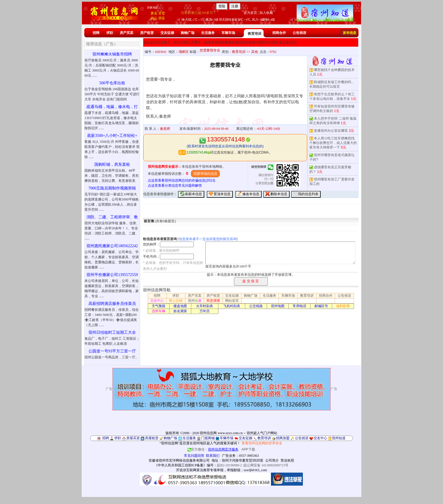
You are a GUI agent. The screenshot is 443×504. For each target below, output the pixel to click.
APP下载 (248, 449)
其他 (255, 52)
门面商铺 (208, 438)
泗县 (162, 18)
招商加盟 (283, 438)
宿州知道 (339, 438)
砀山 (154, 18)
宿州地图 (278, 306)
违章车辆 (158, 311)
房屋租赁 (152, 438)
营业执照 (287, 460)
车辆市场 (228, 33)
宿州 (195, 301)
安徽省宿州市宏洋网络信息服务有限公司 (179, 460)
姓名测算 (180, 311)
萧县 (154, 13)
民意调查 (213, 301)
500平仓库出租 (112, 83)
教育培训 (255, 34)
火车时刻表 (205, 306)
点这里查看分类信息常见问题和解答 (175, 186)
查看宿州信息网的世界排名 (262, 443)
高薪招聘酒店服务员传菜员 (112, 304)
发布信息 (349, 33)
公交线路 (256, 306)
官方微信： (213, 449)
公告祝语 (299, 33)
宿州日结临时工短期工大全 (112, 332)
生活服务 (208, 33)
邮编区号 (321, 306)
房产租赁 (147, 33)
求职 (110, 33)
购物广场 (188, 33)
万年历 (205, 311)
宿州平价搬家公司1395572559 (112, 275)
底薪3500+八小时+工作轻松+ (112, 136)
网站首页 (232, 301)
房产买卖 (127, 33)
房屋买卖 (133, 438)
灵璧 (162, 13)
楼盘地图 (180, 306)
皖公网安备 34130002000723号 (266, 465)
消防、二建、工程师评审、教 (112, 217)
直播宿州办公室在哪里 (331, 131)
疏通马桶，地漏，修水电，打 (112, 107)
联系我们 (213, 456)
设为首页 (250, 13)
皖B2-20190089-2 (229, 465)
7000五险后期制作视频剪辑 (112, 188)
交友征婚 (167, 33)
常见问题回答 (194, 456)
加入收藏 (266, 13)
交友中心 (157, 301)
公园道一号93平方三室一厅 (112, 351)
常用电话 (299, 306)
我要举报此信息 (205, 174)
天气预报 (158, 306)
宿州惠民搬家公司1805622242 (112, 246)
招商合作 (279, 33)
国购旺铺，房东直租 (112, 164)
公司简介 (272, 460)
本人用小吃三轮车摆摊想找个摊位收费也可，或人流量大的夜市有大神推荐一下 (333, 143)
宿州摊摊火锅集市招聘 (112, 54)
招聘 (96, 33)
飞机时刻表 (232, 306)
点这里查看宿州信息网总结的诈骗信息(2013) (182, 180)
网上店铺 (176, 301)
